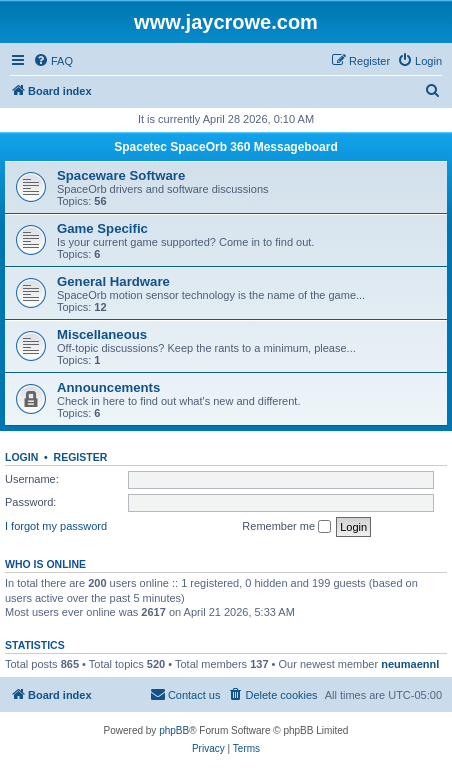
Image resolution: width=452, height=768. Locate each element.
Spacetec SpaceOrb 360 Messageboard (225, 147)
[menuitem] (53, 61)
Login (21, 457)
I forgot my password (56, 526)
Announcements (108, 387)
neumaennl (410, 664)
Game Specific (102, 228)
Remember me (286, 527)
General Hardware (113, 281)
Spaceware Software (121, 175)
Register (81, 457)
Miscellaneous (102, 334)
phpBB (174, 730)
